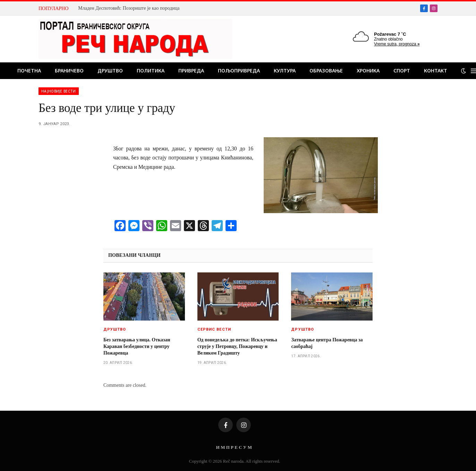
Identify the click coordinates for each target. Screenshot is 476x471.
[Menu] (473, 71)
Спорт (402, 71)
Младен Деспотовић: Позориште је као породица (129, 8)
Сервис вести (214, 329)
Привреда (191, 71)
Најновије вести (59, 91)
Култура (285, 71)
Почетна (29, 71)
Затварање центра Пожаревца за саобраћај (327, 343)
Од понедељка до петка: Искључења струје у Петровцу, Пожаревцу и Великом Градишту (237, 346)
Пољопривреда (239, 71)
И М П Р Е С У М (234, 447)
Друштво (110, 71)
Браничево (69, 71)
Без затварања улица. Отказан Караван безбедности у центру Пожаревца (137, 346)
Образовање (326, 71)
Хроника (368, 71)
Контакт (436, 71)
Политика (151, 71)
